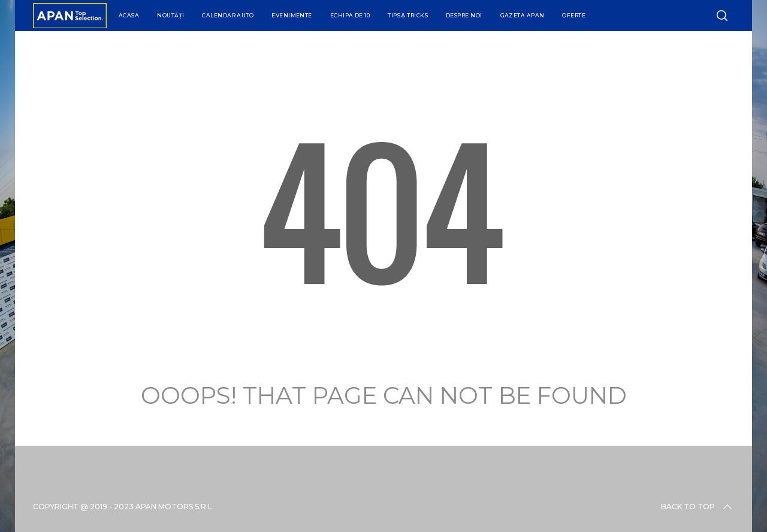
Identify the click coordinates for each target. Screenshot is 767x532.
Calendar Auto (228, 15)
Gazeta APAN (523, 15)
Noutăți (170, 15)
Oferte (574, 15)
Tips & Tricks (408, 15)
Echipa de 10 (350, 15)
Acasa (129, 15)
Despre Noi (464, 15)
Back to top (697, 507)
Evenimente (292, 15)
